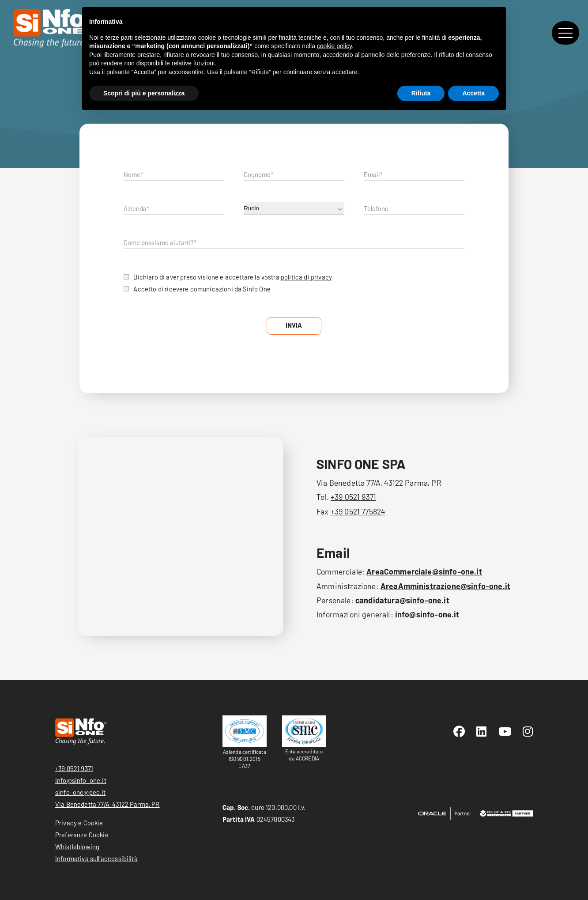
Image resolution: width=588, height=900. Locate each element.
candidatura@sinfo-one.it (402, 600)
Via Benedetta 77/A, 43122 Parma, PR (107, 804)
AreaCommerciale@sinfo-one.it (424, 571)
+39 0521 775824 (358, 511)
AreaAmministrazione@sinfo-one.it (445, 586)
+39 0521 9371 (353, 497)
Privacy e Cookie (79, 823)
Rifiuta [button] (421, 93)
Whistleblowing (77, 847)
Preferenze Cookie (82, 835)
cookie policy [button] (334, 46)
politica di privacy (306, 277)
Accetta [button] (473, 93)
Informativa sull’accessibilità (96, 858)
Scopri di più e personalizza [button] (144, 93)
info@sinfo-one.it (427, 614)
